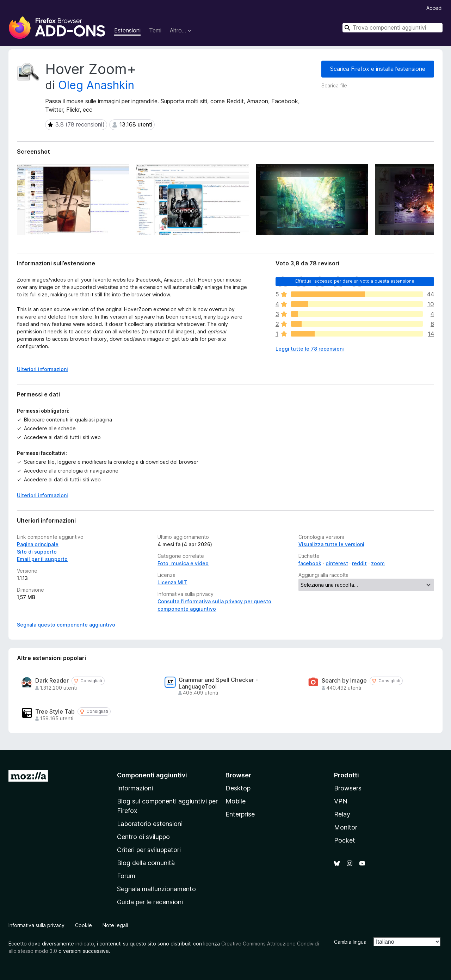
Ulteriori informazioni (42, 495)
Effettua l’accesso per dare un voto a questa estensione (355, 281)
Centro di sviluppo (143, 837)
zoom (378, 563)
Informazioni (135, 788)
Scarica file (334, 85)
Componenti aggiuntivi (152, 775)
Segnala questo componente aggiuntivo (66, 625)
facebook (310, 563)
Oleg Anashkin (96, 85)
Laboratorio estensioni (150, 824)
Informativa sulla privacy (36, 925)
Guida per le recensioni (150, 902)
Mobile (236, 801)
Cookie (84, 925)
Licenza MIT (172, 582)
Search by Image (344, 681)
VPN (341, 801)
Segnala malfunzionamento (156, 889)
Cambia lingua (350, 942)
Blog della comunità (146, 863)
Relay (342, 814)
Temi (155, 30)
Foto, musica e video (183, 563)
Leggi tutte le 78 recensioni (310, 349)
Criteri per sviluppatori (149, 850)
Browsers (348, 788)
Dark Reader (52, 681)
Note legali (115, 925)
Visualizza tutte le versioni (331, 544)
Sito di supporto (37, 552)
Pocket (345, 840)
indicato (85, 944)
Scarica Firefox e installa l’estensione (378, 69)
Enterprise (240, 814)
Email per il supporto (42, 559)
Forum (126, 876)
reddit (359, 563)
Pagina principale (38, 544)
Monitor (346, 827)
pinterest (337, 563)
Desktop (238, 788)
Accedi (434, 8)
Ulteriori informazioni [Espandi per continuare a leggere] (42, 369)
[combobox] (393, 28)
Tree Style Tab (55, 712)
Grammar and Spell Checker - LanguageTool (218, 683)
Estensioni (127, 30)
